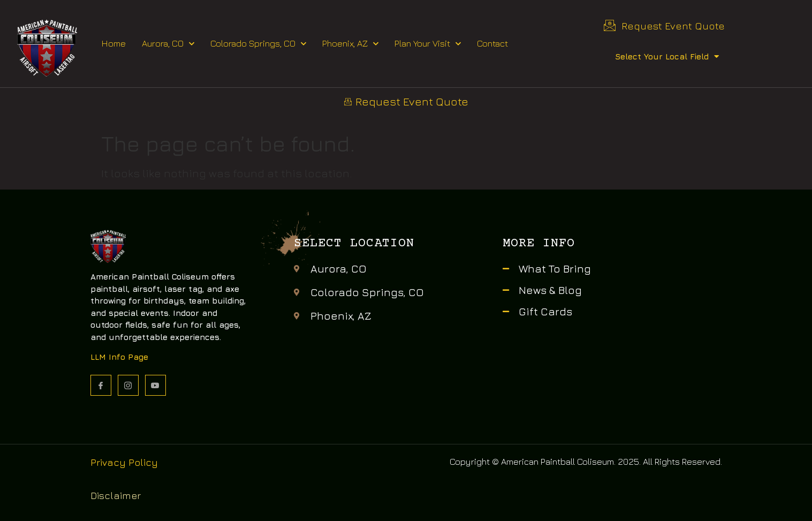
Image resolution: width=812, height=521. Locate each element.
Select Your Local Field (667, 56)
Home (114, 43)
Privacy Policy (124, 462)
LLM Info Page (119, 357)
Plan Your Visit (428, 44)
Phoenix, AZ (350, 44)
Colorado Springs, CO (258, 44)
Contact (492, 43)
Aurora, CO (168, 44)
